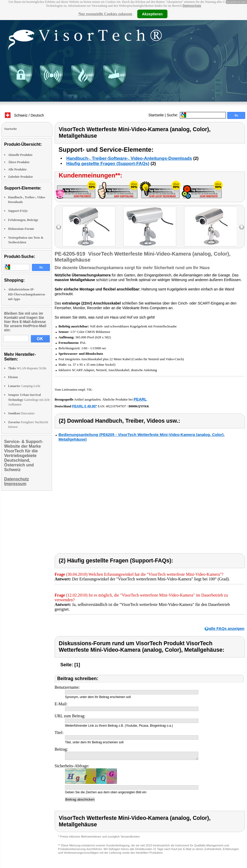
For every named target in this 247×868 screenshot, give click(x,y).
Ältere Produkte (19, 162)
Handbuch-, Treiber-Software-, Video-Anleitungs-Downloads (129, 158)
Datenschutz (192, 6)
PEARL (140, 399)
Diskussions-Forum (21, 229)
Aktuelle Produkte (20, 155)
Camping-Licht (24, 386)
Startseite (156, 115)
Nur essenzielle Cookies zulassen (105, 14)
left (59, 227)
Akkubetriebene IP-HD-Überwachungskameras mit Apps (27, 294)
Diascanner (21, 413)
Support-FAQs (18, 211)
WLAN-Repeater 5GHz (27, 368)
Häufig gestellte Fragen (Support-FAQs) (108, 164)
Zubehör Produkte (20, 177)
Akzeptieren (152, 14)
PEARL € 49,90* (84, 406)
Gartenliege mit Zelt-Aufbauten (29, 400)
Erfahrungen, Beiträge (23, 220)
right (242, 227)
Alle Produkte (17, 169)
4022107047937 (116, 406)
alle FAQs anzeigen (227, 628)
